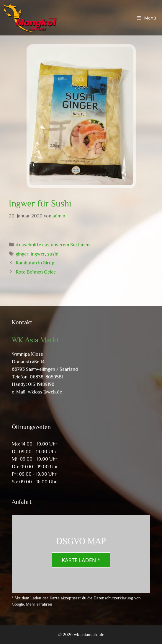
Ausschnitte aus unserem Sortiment (53, 245)
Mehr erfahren (39, 604)
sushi (53, 254)
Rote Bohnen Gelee (36, 272)
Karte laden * (81, 560)
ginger (22, 254)
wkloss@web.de (45, 392)
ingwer (38, 254)
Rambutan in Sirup (35, 263)
